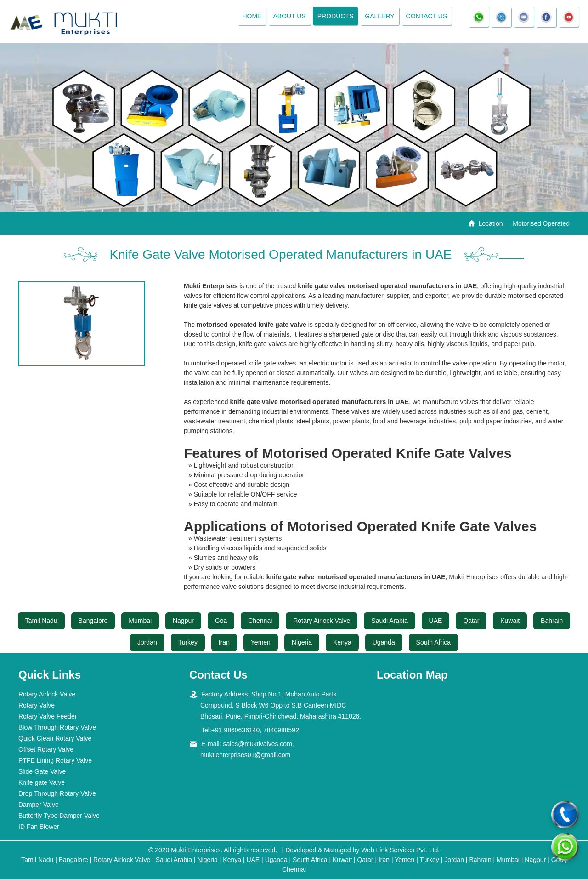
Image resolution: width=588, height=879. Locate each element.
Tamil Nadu (41, 621)
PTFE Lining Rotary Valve (55, 760)
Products (336, 16)
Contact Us (427, 16)
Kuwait (510, 621)
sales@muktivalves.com (257, 744)
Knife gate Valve (42, 782)
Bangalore (93, 621)
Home (252, 16)
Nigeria (302, 642)
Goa (221, 621)
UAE (436, 621)
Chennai (260, 621)
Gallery (379, 16)
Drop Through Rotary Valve (57, 793)
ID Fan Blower (39, 827)
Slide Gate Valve (42, 771)
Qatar (471, 621)
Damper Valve (39, 805)
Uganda (384, 642)
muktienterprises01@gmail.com (245, 755)
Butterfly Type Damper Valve (59, 816)
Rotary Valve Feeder (48, 716)
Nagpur (183, 621)
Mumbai (140, 621)
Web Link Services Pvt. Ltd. (400, 850)
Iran (224, 642)
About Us (289, 16)
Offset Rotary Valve (46, 749)
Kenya (342, 642)
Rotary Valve (37, 705)
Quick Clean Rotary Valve (55, 738)
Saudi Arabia (389, 621)
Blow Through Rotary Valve (57, 727)
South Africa (434, 642)
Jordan (147, 642)
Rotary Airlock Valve (322, 621)
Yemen (261, 642)
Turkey (188, 642)
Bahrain (552, 621)
